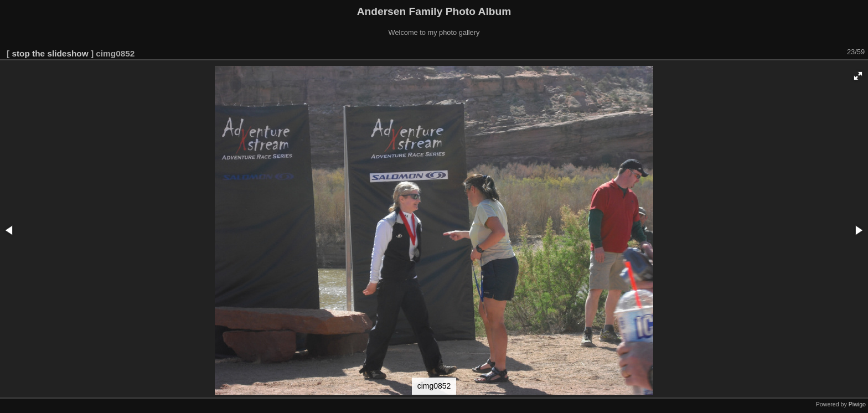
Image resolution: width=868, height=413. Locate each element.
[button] (858, 76)
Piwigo (857, 404)
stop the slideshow (50, 53)
